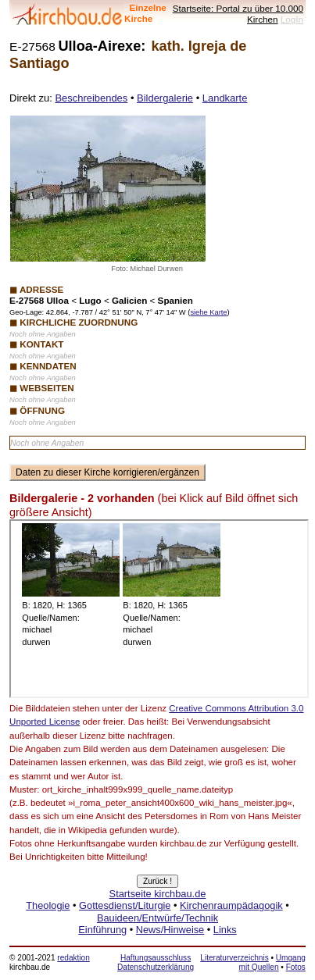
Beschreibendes (91, 98)
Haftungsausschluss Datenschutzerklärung (156, 962)
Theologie (48, 905)
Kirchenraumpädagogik (231, 905)
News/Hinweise (170, 930)
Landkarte (225, 98)
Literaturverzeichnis (234, 958)
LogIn (292, 19)
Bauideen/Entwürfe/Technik (157, 918)
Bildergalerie (165, 98)
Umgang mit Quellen (272, 962)
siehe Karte (208, 312)
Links (225, 930)
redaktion (73, 958)
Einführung (102, 930)
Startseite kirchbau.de (158, 894)
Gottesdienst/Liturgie (125, 905)
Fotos (296, 967)
